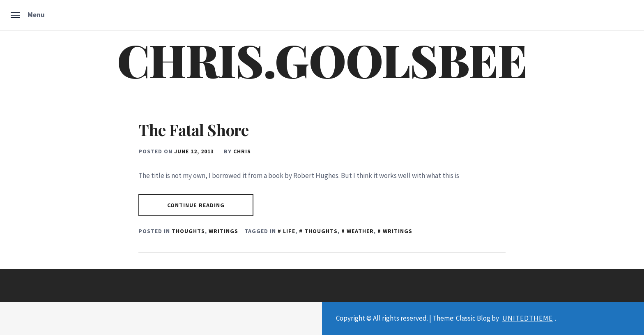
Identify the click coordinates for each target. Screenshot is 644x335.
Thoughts (188, 231)
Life (289, 231)
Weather (360, 231)
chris (242, 151)
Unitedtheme (528, 318)
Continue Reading (196, 205)
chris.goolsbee (322, 59)
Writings (223, 231)
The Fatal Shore (193, 130)
